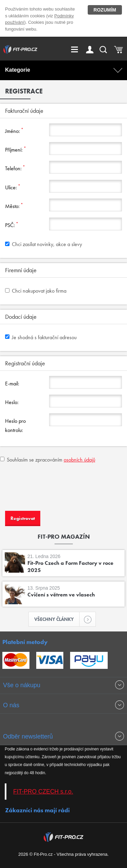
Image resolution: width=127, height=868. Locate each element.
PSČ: (12, 225)
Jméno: (14, 131)
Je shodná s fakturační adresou (41, 337)
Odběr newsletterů (28, 736)
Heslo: (12, 402)
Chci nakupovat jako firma (36, 291)
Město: (14, 206)
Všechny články (57, 619)
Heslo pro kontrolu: (15, 425)
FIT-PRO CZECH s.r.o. (43, 792)
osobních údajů (79, 460)
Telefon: (15, 168)
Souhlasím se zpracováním (48, 460)
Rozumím (105, 10)
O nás (11, 705)
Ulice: (13, 187)
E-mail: (12, 384)
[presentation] (51, 486)
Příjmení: (16, 149)
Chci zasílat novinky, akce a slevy (44, 244)
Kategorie (18, 70)
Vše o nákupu (22, 685)
